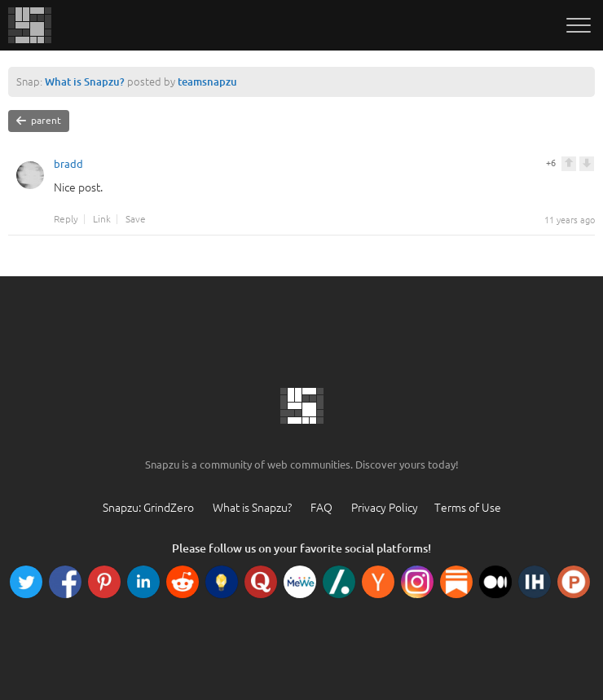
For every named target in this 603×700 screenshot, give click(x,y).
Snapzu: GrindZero (148, 508)
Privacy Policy (385, 508)
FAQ (321, 508)
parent (39, 121)
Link (102, 219)
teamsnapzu (207, 81)
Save (136, 219)
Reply (66, 219)
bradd (68, 166)
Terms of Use (468, 508)
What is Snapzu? (85, 81)
